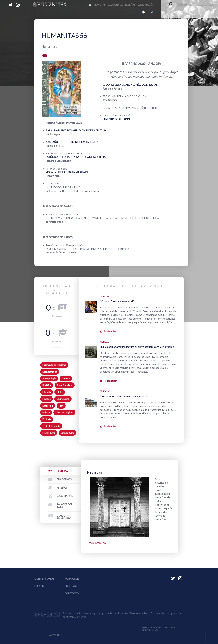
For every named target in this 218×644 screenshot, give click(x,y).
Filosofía (47, 392)
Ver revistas (98, 543)
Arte (61, 406)
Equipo (39, 586)
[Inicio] (90, 5)
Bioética (47, 385)
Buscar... (169, 2)
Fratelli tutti (49, 433)
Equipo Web (75, 635)
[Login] (144, 12)
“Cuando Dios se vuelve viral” (117, 301)
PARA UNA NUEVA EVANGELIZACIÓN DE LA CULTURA (76, 131)
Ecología (47, 419)
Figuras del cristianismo (54, 365)
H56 (45, 56)
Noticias (104, 296)
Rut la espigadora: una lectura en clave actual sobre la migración (137, 347)
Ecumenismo (63, 399)
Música (46, 412)
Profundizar (110, 332)
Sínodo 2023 (67, 433)
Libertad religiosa (64, 412)
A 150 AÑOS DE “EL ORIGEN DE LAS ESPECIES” (72, 142)
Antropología (49, 378)
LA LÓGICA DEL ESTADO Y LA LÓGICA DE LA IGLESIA (76, 157)
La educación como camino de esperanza (124, 396)
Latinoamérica (50, 372)
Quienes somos (44, 579)
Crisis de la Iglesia (51, 426)
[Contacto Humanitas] (151, 12)
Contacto (72, 593)
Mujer (60, 392)
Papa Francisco (65, 385)
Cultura (66, 378)
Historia (46, 399)
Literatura (48, 406)
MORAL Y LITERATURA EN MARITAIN (67, 172)
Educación (106, 391)
